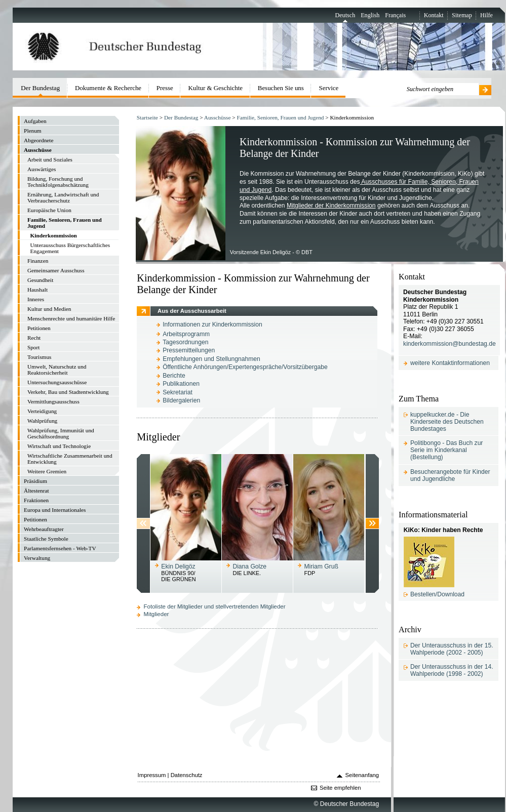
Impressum (152, 775)
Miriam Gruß (321, 566)
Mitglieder (157, 614)
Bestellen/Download (437, 594)
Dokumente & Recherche (108, 88)
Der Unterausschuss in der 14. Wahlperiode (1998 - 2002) (452, 670)
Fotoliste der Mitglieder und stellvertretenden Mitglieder (215, 606)
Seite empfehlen (340, 788)
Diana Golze (249, 566)
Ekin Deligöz (178, 566)
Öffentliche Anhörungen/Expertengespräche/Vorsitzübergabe (245, 367)
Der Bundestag (181, 117)
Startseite (147, 117)
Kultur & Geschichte (216, 88)
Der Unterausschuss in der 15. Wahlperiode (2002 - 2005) (452, 649)
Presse (165, 88)
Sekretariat (178, 392)
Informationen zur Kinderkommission (212, 324)
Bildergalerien (181, 400)
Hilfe (486, 15)
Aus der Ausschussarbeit (192, 311)
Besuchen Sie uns (281, 88)
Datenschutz (187, 775)
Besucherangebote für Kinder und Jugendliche (450, 475)
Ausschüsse (218, 117)
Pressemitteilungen (189, 350)
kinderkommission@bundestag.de (450, 344)
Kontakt (434, 15)
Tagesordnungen (185, 342)
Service (329, 88)
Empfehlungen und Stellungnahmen (211, 359)
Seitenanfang (362, 775)
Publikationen (181, 384)
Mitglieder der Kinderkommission (331, 206)
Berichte (174, 376)
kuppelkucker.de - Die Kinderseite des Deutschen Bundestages (447, 422)
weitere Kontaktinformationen (450, 363)
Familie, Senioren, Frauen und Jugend (281, 117)
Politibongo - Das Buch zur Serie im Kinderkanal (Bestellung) (446, 450)
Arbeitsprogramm (186, 334)
